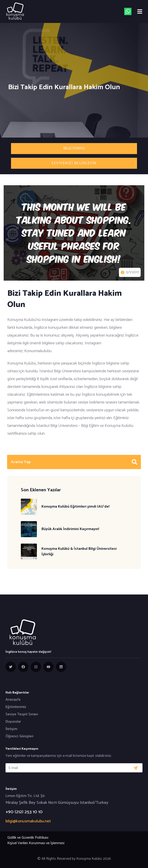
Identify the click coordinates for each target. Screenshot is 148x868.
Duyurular (13, 722)
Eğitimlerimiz (16, 707)
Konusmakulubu (38, 351)
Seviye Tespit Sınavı (22, 714)
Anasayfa (13, 700)
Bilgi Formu (74, 149)
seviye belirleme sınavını (97, 402)
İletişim (11, 729)
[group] (11, 667)
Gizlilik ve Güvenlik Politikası (28, 838)
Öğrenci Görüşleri (19, 736)
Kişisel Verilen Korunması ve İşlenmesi (36, 843)
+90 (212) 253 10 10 (24, 812)
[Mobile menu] (140, 11)
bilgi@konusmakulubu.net (28, 821)
